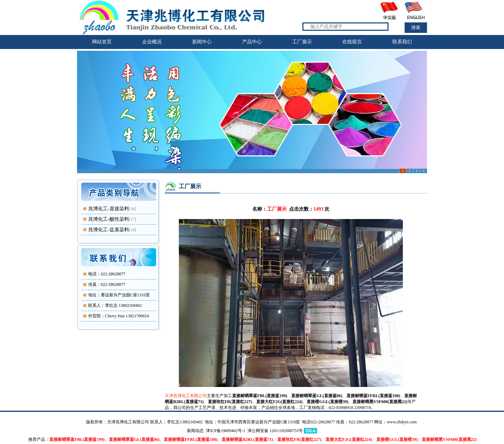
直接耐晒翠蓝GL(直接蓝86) (317, 396)
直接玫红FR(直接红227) (230, 402)
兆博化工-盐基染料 (109, 230)
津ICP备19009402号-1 (226, 431)
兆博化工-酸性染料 (109, 219)
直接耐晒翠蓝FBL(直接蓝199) (260, 396)
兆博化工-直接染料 (109, 209)
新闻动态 (195, 431)
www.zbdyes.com (402, 422)
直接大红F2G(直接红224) (279, 402)
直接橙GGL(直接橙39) (327, 402)
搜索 (416, 27)
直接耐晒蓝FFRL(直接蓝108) (373, 396)
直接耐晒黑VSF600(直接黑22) (380, 402)
